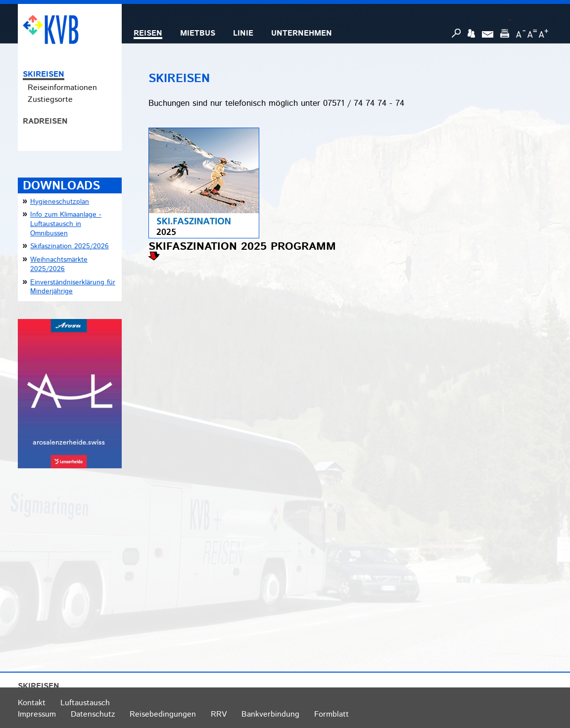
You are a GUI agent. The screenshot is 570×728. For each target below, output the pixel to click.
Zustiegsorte (50, 100)
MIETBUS (198, 33)
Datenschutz (93, 714)
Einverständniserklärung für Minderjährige (73, 287)
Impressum (37, 714)
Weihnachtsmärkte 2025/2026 (59, 264)
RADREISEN (45, 121)
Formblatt (332, 714)
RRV (219, 714)
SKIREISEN (44, 74)
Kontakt (32, 703)
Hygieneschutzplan (60, 202)
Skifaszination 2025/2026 (70, 246)
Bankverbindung (270, 714)
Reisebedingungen (163, 714)
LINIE (243, 33)
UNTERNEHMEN (302, 33)
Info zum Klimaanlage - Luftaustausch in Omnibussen (66, 224)
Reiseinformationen (62, 88)
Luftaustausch (85, 703)
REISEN (148, 33)
